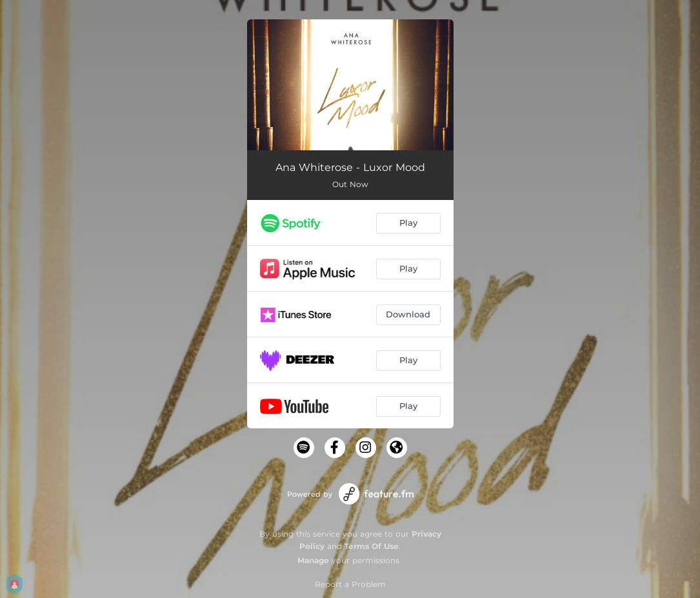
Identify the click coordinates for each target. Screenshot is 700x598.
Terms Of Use (372, 546)
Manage (313, 560)
